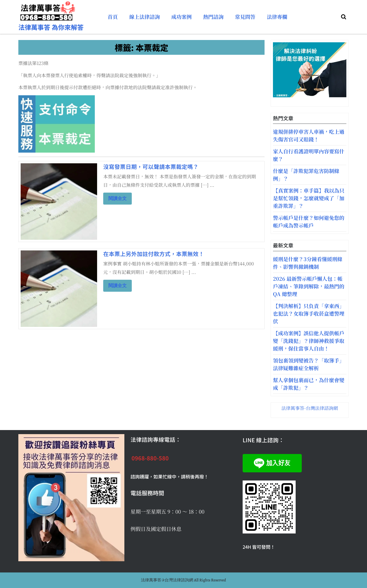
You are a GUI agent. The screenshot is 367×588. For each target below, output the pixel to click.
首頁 (113, 17)
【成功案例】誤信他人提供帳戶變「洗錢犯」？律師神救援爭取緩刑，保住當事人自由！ (309, 341)
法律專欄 (277, 17)
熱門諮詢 (213, 17)
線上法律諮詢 (145, 17)
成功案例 (181, 17)
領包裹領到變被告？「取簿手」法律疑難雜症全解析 (309, 364)
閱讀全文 (120, 197)
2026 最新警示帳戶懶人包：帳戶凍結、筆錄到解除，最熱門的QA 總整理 (309, 286)
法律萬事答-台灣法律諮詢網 (310, 408)
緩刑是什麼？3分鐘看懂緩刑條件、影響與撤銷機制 (308, 263)
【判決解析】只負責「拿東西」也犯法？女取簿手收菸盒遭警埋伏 (309, 313)
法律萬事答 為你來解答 (51, 27)
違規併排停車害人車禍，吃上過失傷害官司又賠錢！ (309, 135)
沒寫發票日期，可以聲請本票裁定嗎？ (151, 166)
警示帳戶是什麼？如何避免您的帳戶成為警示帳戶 (309, 222)
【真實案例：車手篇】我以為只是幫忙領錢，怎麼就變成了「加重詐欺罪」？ (309, 198)
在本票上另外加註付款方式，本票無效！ (154, 254)
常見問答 (245, 17)
